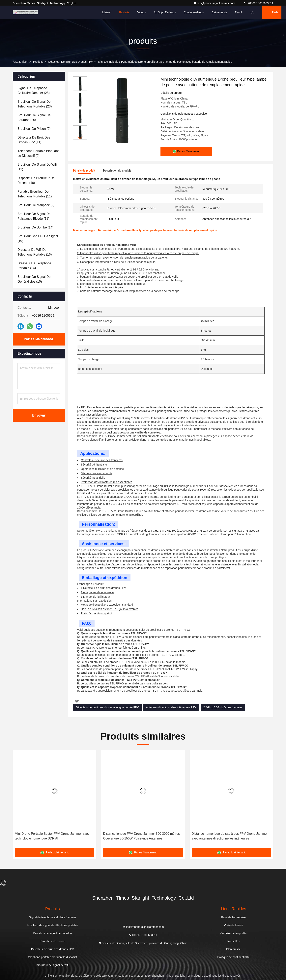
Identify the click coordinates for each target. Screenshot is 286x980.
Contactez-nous (194, 12)
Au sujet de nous (165, 12)
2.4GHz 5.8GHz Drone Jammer (223, 707)
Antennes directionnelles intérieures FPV (171, 707)
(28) (34, 90)
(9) (34, 129)
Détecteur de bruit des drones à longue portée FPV (107, 707)
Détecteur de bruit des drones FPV (71, 62)
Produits (124, 12)
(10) (36, 180)
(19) (38, 239)
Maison (107, 12)
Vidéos (142, 12)
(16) (35, 252)
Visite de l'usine (233, 925)
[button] (80, 138)
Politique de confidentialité (233, 957)
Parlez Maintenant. (277, 15)
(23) (35, 104)
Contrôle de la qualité (233, 933)
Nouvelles (233, 941)
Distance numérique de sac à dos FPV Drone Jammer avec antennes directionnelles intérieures (230, 836)
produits (38, 62)
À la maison (20, 62)
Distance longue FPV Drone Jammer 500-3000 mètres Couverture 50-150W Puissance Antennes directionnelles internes (141, 836)
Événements (219, 12)
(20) (34, 118)
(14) (35, 227)
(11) (34, 140)
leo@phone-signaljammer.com (215, 3)
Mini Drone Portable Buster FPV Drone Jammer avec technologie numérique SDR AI (52, 836)
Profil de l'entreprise (233, 917)
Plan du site (233, 949)
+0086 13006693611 (258, 3)
